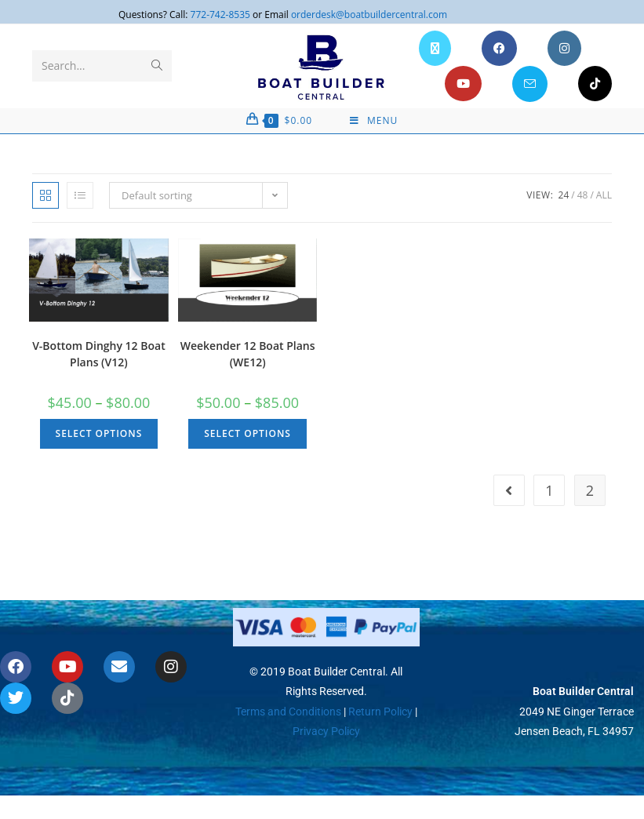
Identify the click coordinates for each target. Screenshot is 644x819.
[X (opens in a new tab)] (435, 48)
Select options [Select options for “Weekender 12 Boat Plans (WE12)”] (247, 433)
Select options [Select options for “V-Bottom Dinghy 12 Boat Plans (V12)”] (99, 433)
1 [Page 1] (549, 490)
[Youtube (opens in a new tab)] (463, 84)
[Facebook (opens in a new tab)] (499, 48)
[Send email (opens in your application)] (530, 84)
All (604, 195)
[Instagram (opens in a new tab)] (564, 48)
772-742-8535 (220, 15)
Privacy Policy (326, 731)
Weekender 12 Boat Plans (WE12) (248, 354)
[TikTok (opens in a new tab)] (595, 84)
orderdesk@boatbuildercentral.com (369, 15)
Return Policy (379, 711)
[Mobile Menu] (374, 121)
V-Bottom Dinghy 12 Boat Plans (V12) (99, 354)
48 (583, 195)
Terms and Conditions (288, 711)
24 (564, 195)
